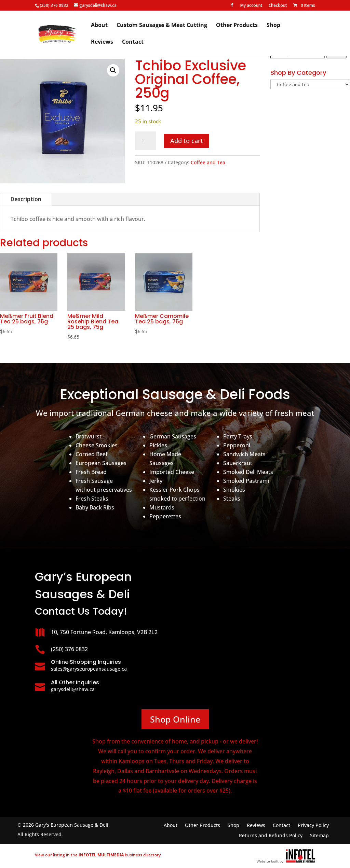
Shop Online (175, 719)
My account (251, 6)
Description (26, 199)
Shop (273, 26)
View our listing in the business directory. (98, 855)
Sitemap (319, 836)
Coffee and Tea (208, 162)
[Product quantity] (145, 141)
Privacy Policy (313, 826)
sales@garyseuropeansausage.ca (89, 669)
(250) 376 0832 (54, 5)
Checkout (278, 6)
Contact (133, 42)
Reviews (102, 42)
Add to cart (187, 141)
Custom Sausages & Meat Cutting (162, 26)
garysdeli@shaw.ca (73, 689)
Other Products (237, 26)
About (99, 26)
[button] (113, 70)
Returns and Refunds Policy (271, 836)
